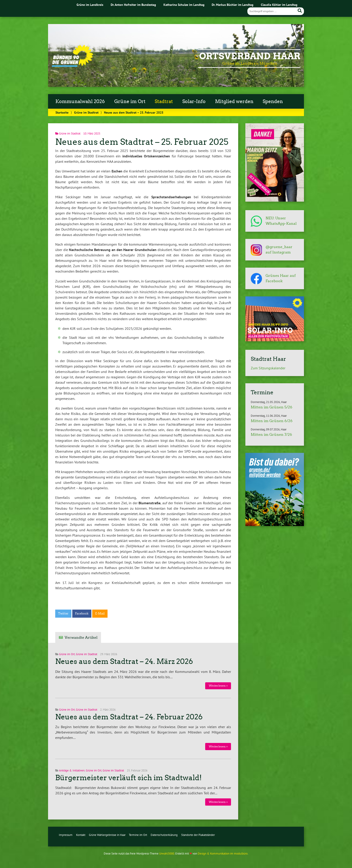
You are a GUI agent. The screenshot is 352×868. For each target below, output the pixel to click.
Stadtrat (164, 101)
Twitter (63, 614)
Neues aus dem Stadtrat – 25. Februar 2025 (142, 142)
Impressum (66, 835)
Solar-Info (194, 101)
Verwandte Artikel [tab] (81, 638)
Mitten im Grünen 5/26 (272, 407)
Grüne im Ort (130, 101)
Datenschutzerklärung (164, 835)
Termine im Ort (138, 835)
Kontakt (81, 835)
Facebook (82, 614)
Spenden (273, 101)
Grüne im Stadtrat (86, 112)
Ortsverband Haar (250, 56)
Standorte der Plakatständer (198, 835)
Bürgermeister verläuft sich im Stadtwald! (129, 778)
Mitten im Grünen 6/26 (272, 421)
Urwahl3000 (167, 854)
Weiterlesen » (218, 686)
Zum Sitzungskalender (268, 368)
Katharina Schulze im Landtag (184, 5)
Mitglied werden (234, 101)
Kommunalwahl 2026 (80, 101)
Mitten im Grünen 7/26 (271, 435)
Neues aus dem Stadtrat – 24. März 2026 (124, 661)
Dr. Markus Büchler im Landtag (233, 5)
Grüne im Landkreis (90, 5)
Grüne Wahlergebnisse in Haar (107, 835)
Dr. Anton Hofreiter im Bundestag (133, 5)
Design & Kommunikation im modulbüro (223, 854)
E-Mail (100, 614)
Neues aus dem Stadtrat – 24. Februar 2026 (129, 717)
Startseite (62, 112)
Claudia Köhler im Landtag (279, 5)
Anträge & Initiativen (72, 770)
